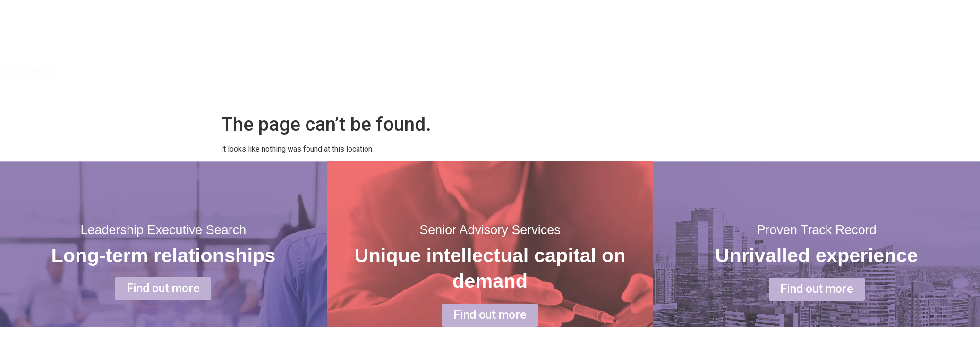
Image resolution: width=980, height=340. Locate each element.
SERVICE (893, 53)
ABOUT (821, 53)
